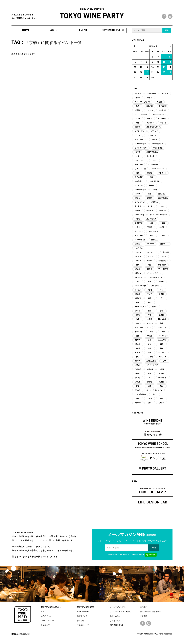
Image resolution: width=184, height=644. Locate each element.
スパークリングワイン (143, 104)
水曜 (161, 400)
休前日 (138, 317)
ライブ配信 (163, 108)
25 (164, 74)
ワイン (150, 120)
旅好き (138, 129)
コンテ (138, 120)
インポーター (153, 166)
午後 (149, 317)
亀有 (138, 108)
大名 (151, 334)
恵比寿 (138, 392)
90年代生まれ (140, 183)
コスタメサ (163, 112)
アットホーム (151, 137)
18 (164, 69)
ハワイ (155, 191)
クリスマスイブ (152, 367)
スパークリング (162, 329)
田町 (155, 162)
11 (164, 64)
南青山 (155, 308)
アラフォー (139, 166)
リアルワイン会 (140, 171)
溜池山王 (154, 242)
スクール (150, 325)
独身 (138, 321)
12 (170, 64)
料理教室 (138, 300)
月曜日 (162, 405)
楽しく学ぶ (155, 288)
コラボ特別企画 (140, 396)
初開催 (138, 112)
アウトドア (163, 212)
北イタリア (139, 258)
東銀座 (138, 384)
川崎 (138, 400)
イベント (152, 258)
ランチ (150, 296)
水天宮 (150, 208)
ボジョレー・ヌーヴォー (159, 217)
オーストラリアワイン (154, 392)
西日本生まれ (163, 200)
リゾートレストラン (155, 279)
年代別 (138, 367)
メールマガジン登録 (118, 609)
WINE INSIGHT (83, 613)
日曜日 (161, 296)
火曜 (138, 158)
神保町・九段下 (140, 308)
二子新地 (150, 359)
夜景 (149, 283)
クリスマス (150, 246)
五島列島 (150, 108)
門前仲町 (138, 371)
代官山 (138, 221)
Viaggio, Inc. (25, 636)
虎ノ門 (161, 229)
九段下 (162, 371)
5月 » (170, 48)
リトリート (162, 175)
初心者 (138, 212)
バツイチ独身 (152, 95)
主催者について (83, 627)
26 (170, 74)
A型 (150, 267)
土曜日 (150, 321)
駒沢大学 (138, 405)
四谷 (138, 338)
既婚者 (138, 296)
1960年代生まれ (140, 191)
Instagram (149, 625)
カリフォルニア (140, 141)
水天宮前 (138, 208)
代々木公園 (150, 158)
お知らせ (80, 623)
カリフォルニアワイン (143, 329)
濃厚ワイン (164, 246)
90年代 (149, 271)
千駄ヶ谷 (163, 125)
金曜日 (161, 317)
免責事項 (144, 618)
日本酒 (138, 154)
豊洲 (138, 267)
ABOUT (55, 32)
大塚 (151, 179)
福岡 (161, 346)
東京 (149, 346)
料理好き (155, 204)
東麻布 (150, 100)
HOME (26, 32)
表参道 (150, 292)
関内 (151, 237)
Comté (150, 262)
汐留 (163, 237)
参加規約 (144, 609)
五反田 (150, 229)
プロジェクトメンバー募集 (120, 613)
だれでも (138, 325)
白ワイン (150, 212)
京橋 (161, 350)
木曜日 (161, 375)
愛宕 (149, 313)
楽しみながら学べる (154, 129)
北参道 (150, 400)
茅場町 (151, 187)
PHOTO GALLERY (48, 623)
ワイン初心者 (163, 271)
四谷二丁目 (139, 225)
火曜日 (161, 384)
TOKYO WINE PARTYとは (51, 609)
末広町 (150, 175)
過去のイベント (47, 618)
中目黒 (150, 338)
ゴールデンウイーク (154, 275)
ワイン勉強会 (158, 150)
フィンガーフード (141, 116)
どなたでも (139, 250)
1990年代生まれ (157, 146)
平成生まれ (139, 334)
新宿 (163, 225)
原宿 (161, 313)
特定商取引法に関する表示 (151, 613)
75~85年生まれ (140, 242)
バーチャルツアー (158, 171)
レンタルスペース (159, 116)
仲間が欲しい (163, 262)
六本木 (138, 350)
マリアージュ (139, 133)
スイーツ (138, 95)
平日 (162, 292)
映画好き (138, 275)
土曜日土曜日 (151, 363)
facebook (164, 16)
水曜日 (162, 325)
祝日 (150, 405)
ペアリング (154, 133)
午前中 (138, 229)
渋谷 (149, 350)
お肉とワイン (153, 233)
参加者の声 (45, 627)
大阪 (163, 334)
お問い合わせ (115, 618)
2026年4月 (152, 48)
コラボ (164, 258)
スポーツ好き (139, 217)
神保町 (138, 375)
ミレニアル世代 (140, 288)
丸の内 (138, 100)
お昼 (138, 359)
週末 (138, 125)
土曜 (149, 388)
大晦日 (138, 246)
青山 (161, 388)
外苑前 (159, 104)
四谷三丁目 (163, 359)
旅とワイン (139, 233)
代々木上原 (139, 187)
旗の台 (138, 200)
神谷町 (150, 384)
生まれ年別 (162, 342)
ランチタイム (163, 379)
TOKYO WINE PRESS (112, 32)
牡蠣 (151, 225)
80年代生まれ (155, 183)
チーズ (138, 137)
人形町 (162, 208)
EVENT (83, 32)
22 (147, 74)
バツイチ (165, 95)
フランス (138, 262)
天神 (149, 342)
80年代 (138, 363)
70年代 (138, 342)
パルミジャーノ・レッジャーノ (146, 254)
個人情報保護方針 (117, 627)
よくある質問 (115, 623)
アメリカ (150, 112)
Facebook (143, 625)
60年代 (138, 354)
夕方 (165, 363)
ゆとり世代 (162, 267)
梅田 (155, 396)
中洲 (149, 196)
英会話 (138, 346)
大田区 (138, 313)
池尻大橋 (150, 371)
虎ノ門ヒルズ (151, 221)
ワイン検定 (139, 179)
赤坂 (138, 304)
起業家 (150, 200)
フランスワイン (140, 204)
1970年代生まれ (140, 146)
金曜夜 (161, 283)
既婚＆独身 (162, 321)
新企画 (138, 271)
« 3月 (135, 48)
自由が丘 (161, 196)
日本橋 (138, 196)
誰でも (138, 379)
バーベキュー (163, 338)
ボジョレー (150, 125)
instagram (170, 16)
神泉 (138, 388)
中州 (149, 354)
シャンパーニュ (140, 162)
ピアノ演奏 (139, 237)
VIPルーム (138, 279)
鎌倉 (149, 375)
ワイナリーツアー (141, 150)
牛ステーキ (162, 120)
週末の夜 (166, 254)
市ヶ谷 (155, 141)
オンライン (162, 354)
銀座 (150, 300)
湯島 (138, 175)
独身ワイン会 (82, 618)
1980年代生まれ (152, 154)
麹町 (149, 304)
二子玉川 (138, 292)
